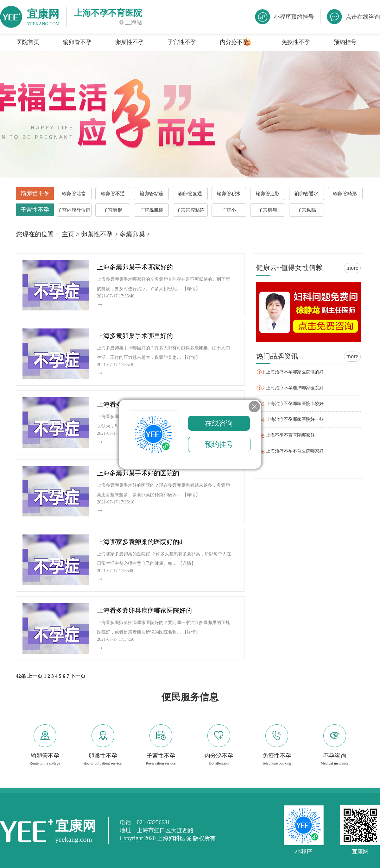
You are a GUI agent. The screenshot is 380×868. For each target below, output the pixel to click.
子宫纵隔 (307, 210)
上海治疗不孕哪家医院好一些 (295, 419)
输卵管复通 (190, 194)
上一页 (35, 676)
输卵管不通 (113, 194)
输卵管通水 (306, 194)
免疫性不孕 (296, 42)
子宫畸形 (113, 210)
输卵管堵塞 (74, 194)
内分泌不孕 (234, 42)
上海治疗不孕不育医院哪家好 (295, 451)
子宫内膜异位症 (74, 210)
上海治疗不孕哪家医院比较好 (295, 404)
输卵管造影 (268, 194)
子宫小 (229, 210)
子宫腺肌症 (152, 210)
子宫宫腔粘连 (190, 210)
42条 (21, 676)
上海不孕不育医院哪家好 (290, 435)
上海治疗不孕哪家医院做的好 (295, 372)
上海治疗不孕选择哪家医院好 (295, 388)
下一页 (78, 676)
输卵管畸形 (345, 194)
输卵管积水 (229, 194)
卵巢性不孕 (130, 42)
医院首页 (28, 42)
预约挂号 (345, 42)
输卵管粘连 (152, 194)
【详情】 (191, 289)
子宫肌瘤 (268, 210)
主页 (68, 234)
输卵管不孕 (77, 42)
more (352, 268)
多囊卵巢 (132, 234)
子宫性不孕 (182, 42)
